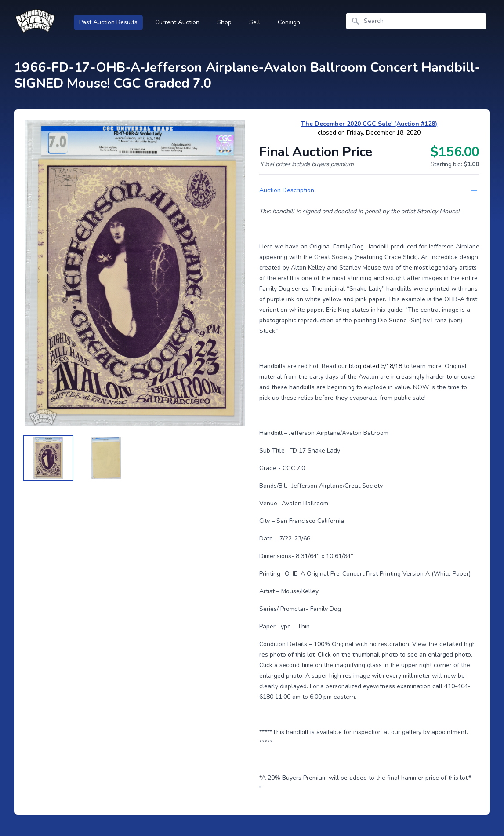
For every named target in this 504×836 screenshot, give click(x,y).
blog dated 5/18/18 (375, 366)
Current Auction (177, 22)
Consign (289, 22)
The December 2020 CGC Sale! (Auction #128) (369, 124)
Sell (255, 22)
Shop (224, 22)
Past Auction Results (108, 22)
